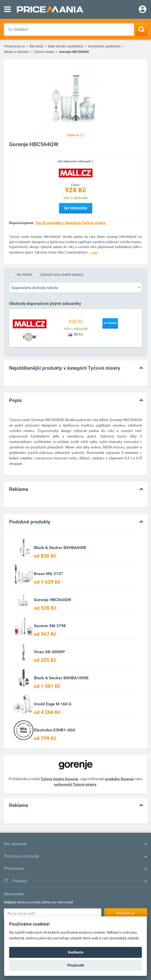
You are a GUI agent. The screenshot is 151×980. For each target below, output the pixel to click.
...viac (93, 252)
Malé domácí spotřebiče (65, 46)
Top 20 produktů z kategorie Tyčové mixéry (70, 223)
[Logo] (76, 173)
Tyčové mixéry (44, 52)
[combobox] (75, 287)
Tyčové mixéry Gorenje (59, 779)
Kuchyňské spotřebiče (104, 46)
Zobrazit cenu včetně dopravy (62, 275)
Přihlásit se (126, 913)
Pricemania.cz (14, 46)
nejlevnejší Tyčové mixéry (75, 784)
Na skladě (24, 275)
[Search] (142, 29)
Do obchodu (76, 208)
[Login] (143, 10)
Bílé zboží (36, 46)
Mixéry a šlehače (16, 52)
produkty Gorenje (120, 779)
